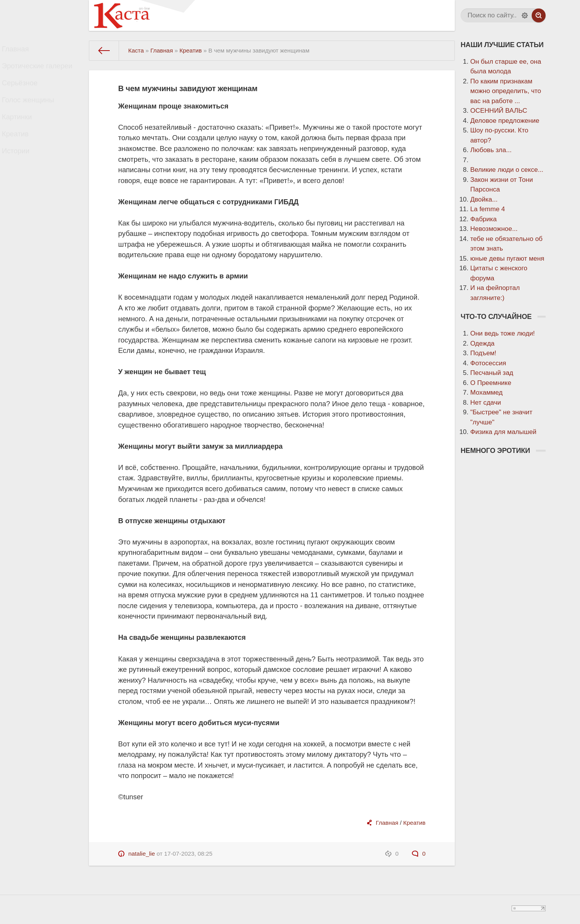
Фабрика (483, 219)
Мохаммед (486, 392)
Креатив (22, 153)
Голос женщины (34, 112)
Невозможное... (494, 229)
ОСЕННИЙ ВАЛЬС (499, 111)
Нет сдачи (486, 403)
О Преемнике (491, 383)
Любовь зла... (491, 150)
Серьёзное (26, 92)
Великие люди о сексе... (507, 170)
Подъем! (483, 353)
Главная (22, 51)
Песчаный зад (492, 373)
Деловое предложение (505, 121)
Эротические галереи (42, 71)
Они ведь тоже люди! (503, 333)
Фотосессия (488, 363)
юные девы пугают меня (507, 259)
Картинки (24, 133)
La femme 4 (488, 209)
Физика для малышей (503, 432)
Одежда (482, 343)
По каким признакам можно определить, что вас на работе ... (506, 91)
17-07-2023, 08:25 (188, 854)
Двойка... (484, 199)
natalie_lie (142, 854)
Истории (22, 174)
